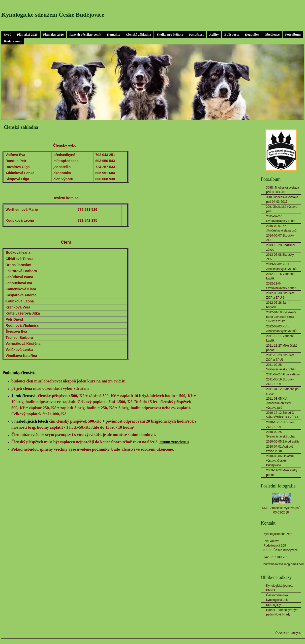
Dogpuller (252, 34)
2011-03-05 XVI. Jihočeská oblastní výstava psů (279, 403)
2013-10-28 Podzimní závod (281, 247)
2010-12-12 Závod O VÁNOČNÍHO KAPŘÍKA (282, 415)
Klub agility (273, 605)
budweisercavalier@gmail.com (284, 564)
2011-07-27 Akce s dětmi (283, 374)
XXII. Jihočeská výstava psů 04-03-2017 (282, 199)
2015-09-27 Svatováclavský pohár (281, 219)
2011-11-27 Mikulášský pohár (282, 348)
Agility (214, 34)
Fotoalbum (293, 34)
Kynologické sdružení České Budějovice (53, 15)
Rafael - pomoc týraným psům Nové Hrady (282, 612)
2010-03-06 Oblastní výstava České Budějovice (280, 461)
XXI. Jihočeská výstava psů (282, 209)
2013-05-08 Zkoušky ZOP (280, 257)
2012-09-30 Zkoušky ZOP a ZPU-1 (280, 295)
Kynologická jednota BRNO (280, 588)
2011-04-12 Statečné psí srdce (283, 391)
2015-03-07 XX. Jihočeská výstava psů (281, 228)
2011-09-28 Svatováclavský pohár (281, 367)
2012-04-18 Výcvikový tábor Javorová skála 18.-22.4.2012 (281, 317)
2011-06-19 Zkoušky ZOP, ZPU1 (280, 382)
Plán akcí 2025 (27, 34)
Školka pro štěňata (170, 34)
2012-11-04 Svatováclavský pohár (281, 286)
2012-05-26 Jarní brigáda (278, 305)
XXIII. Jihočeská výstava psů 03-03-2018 (283, 190)
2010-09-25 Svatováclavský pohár (281, 434)
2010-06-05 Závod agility (283, 442)
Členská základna (138, 34)
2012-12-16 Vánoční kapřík (280, 276)
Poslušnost (196, 34)
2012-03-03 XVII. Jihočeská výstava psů (281, 329)
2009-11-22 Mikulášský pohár (282, 473)
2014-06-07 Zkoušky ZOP (280, 238)
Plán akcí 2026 (53, 34)
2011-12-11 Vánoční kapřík (280, 338)
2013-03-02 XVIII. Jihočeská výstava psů (281, 267)
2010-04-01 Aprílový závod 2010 (280, 449)
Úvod (8, 34)
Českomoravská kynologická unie (277, 598)
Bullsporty (232, 34)
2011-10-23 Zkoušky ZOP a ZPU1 (280, 357)
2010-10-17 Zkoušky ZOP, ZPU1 (280, 425)
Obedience (272, 34)
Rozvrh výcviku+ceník (85, 34)
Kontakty (114, 34)
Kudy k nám (13, 41)
